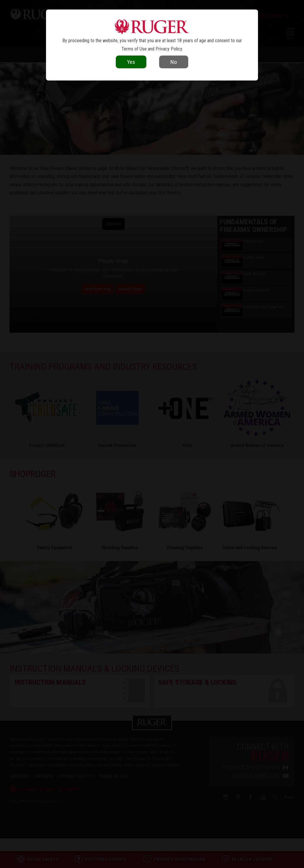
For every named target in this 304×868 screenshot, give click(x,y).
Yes (131, 62)
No (174, 62)
